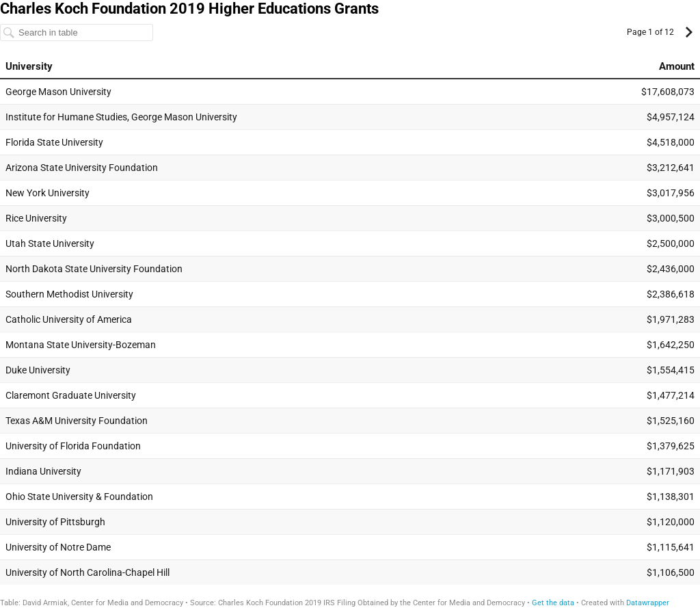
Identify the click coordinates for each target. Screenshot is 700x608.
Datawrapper (648, 603)
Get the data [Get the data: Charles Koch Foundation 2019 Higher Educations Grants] (553, 603)
